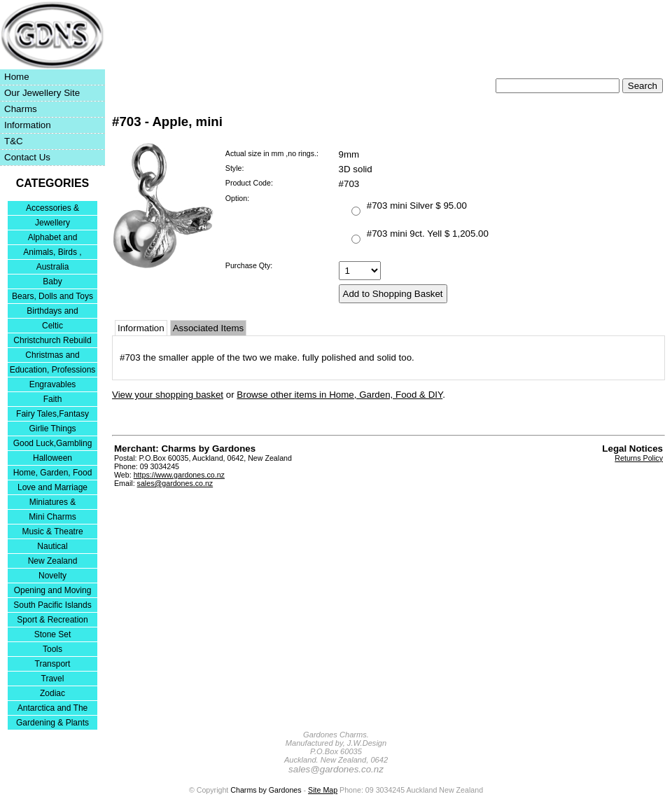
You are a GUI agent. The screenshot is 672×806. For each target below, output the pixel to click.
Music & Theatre (52, 531)
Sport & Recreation (52, 620)
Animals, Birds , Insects (52, 253)
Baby (52, 282)
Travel (53, 679)
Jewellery (52, 223)
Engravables (53, 384)
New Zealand (53, 561)
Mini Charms (52, 517)
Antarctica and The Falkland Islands (53, 709)
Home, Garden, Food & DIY (53, 474)
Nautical (52, 546)
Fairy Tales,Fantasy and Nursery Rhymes (53, 415)
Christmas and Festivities (52, 356)
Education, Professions (53, 370)
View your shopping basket (168, 395)
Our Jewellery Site (42, 93)
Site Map (323, 790)
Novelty (52, 576)
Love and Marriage (52, 487)
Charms (21, 109)
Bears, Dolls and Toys (52, 296)
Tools (52, 649)
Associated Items (208, 328)
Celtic (52, 326)
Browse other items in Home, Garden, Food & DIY (339, 395)
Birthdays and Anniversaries (52, 312)
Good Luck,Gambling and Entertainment (53, 444)
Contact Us (27, 157)
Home (17, 77)
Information (28, 125)
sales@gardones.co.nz (175, 483)
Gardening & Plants (52, 723)
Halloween (52, 458)
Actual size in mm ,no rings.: (272, 153)
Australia (53, 267)
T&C (14, 141)
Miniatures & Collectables (53, 503)
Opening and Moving (53, 590)
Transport (53, 664)
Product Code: (249, 183)
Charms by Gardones (266, 790)
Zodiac (52, 693)
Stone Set (53, 634)
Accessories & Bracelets (52, 209)
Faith (53, 399)
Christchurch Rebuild (52, 340)
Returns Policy (639, 458)
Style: (235, 168)
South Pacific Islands (52, 605)
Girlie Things (52, 429)
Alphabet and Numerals (53, 238)
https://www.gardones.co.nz (179, 475)
